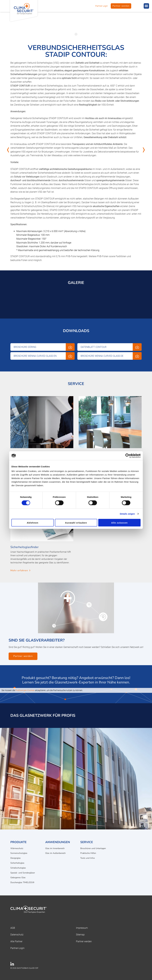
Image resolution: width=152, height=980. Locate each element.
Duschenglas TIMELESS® (22, 882)
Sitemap (80, 935)
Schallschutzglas (18, 868)
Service (87, 842)
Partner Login (102, 6)
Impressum (82, 928)
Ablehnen (33, 523)
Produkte (18, 842)
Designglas (16, 858)
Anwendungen (58, 842)
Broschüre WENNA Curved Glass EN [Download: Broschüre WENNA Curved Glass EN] (35, 356)
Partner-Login (17, 948)
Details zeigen (127, 514)
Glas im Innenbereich (55, 848)
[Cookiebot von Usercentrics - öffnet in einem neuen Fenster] (128, 456)
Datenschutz (17, 935)
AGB (13, 928)
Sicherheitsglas (17, 863)
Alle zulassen (119, 523)
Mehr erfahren (19, 570)
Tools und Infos (88, 858)
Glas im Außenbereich (55, 853)
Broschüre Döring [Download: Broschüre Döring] (25, 347)
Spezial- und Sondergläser (23, 873)
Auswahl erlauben (76, 523)
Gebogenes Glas (18, 878)
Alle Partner (16, 941)
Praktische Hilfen (88, 853)
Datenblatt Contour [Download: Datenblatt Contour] (94, 347)
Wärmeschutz (17, 848)
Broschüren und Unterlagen (93, 848)
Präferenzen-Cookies (25, 690)
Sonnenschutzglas (19, 853)
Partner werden (121, 6)
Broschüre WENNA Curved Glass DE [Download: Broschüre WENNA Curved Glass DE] (102, 356)
